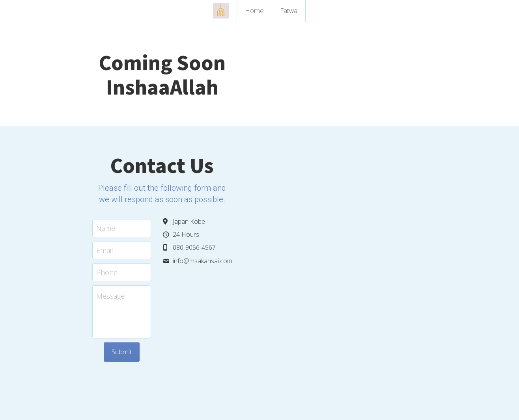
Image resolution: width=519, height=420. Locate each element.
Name (157, 192)
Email (156, 214)
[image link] (221, 10)
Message (162, 260)
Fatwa (289, 10)
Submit (219, 316)
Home (254, 10)
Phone (159, 236)
